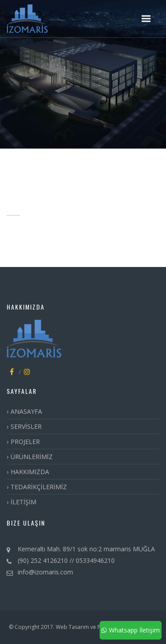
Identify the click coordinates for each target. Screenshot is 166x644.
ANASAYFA (26, 411)
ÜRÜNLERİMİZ (32, 457)
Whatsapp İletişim (131, 630)
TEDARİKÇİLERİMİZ (39, 487)
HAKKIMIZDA (30, 472)
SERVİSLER (26, 426)
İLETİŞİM (23, 502)
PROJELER (25, 442)
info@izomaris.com (45, 572)
